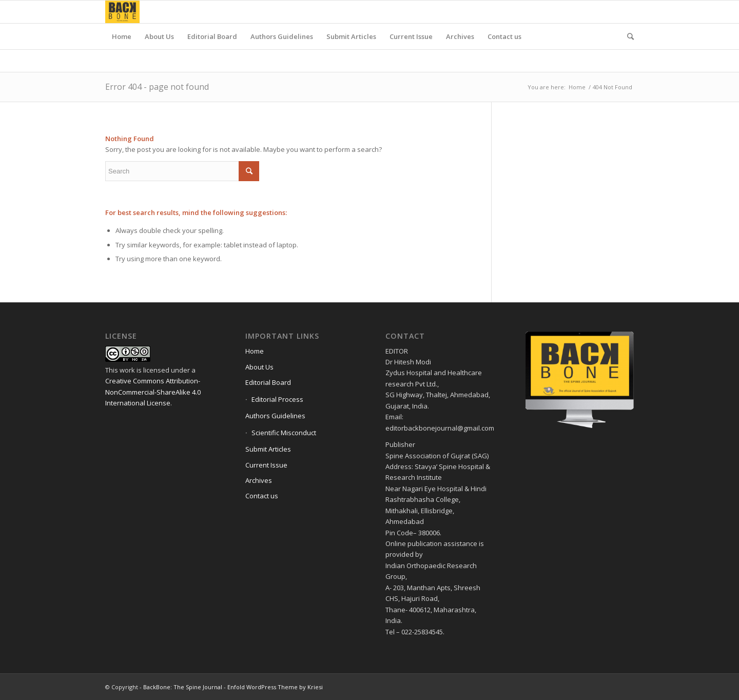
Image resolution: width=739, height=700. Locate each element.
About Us (259, 367)
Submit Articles (268, 449)
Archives (259, 480)
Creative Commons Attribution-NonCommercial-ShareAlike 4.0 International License (153, 392)
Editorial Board (268, 382)
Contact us (262, 496)
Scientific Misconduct (284, 433)
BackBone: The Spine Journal (183, 687)
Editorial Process (277, 399)
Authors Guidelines (275, 416)
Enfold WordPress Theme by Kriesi (275, 687)
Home (577, 87)
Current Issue (266, 465)
